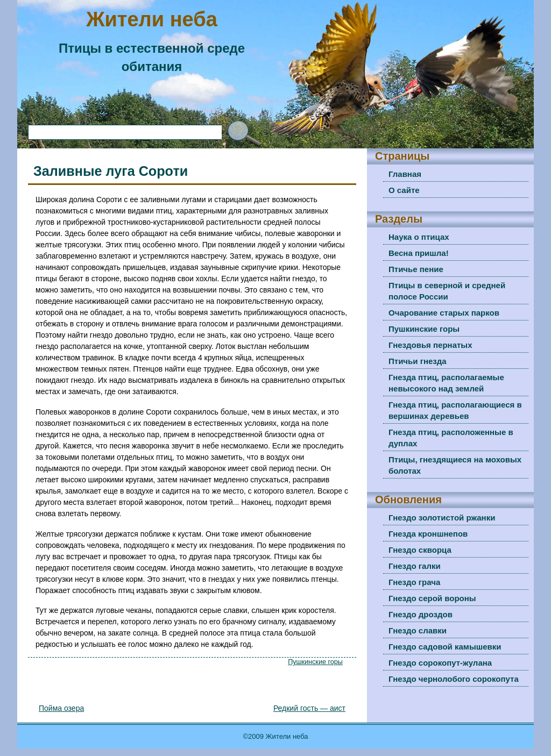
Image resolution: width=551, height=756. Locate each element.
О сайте (404, 190)
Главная (405, 174)
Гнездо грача (414, 582)
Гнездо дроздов (421, 614)
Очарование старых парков (444, 313)
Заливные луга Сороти (111, 171)
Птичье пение (416, 269)
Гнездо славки (418, 630)
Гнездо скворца (420, 550)
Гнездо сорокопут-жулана (440, 663)
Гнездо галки (415, 566)
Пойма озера (61, 708)
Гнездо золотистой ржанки (442, 518)
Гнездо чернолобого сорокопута (454, 679)
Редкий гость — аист (309, 708)
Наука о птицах (419, 237)
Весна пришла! (419, 253)
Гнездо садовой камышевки (445, 647)
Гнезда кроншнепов (428, 534)
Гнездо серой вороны (432, 598)
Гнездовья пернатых (430, 345)
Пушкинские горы (315, 662)
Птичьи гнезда (418, 361)
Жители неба (152, 19)
